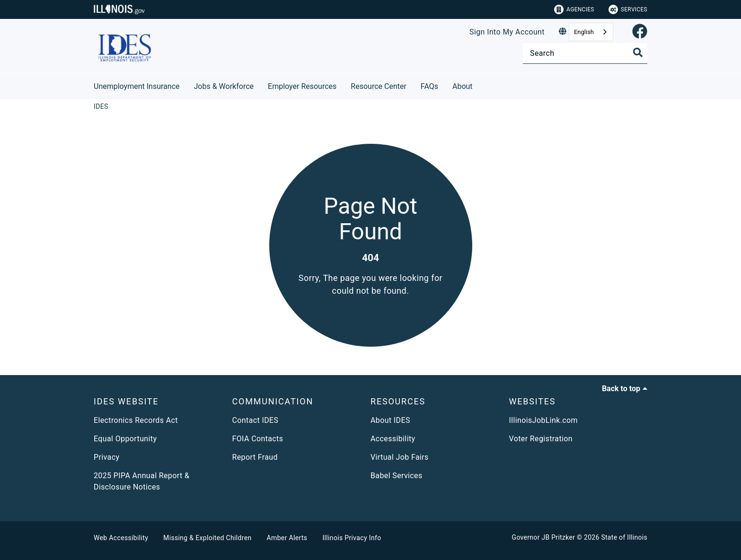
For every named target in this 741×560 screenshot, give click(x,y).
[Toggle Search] (638, 52)
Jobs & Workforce (224, 86)
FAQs (429, 86)
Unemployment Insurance (137, 86)
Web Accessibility (121, 538)
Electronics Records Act (136, 420)
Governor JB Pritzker (544, 537)
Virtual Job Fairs (400, 457)
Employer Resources (302, 86)
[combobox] (591, 32)
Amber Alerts (287, 538)
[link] (640, 32)
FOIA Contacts (258, 439)
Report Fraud (255, 457)
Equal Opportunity (125, 439)
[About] (480, 85)
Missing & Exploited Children (207, 538)
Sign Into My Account (507, 32)
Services (628, 9)
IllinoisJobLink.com (544, 420)
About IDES (390, 420)
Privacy (106, 457)
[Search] (585, 53)
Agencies (574, 9)
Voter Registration (541, 439)
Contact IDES (256, 420)
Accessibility (393, 439)
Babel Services (397, 476)
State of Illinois (624, 537)
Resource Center (379, 86)
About (463, 86)
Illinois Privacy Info (352, 538)
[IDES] (101, 106)
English (584, 32)
